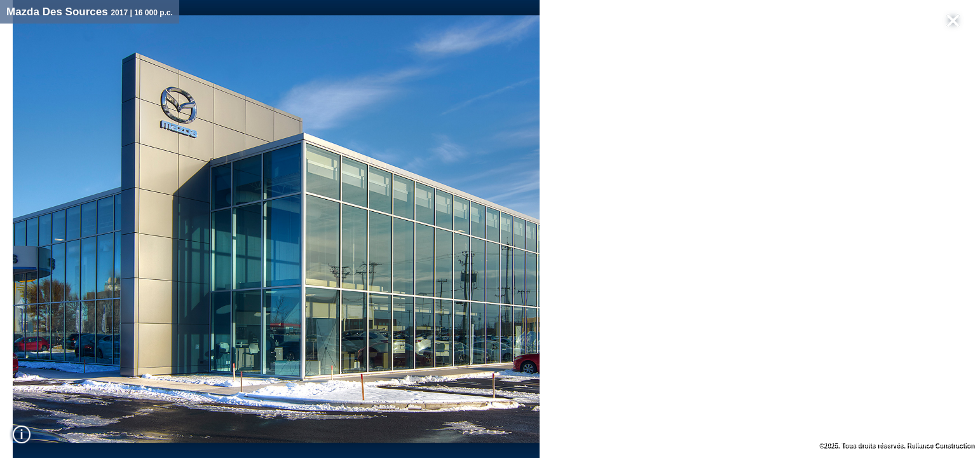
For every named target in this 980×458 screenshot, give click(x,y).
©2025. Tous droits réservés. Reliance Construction (896, 445)
